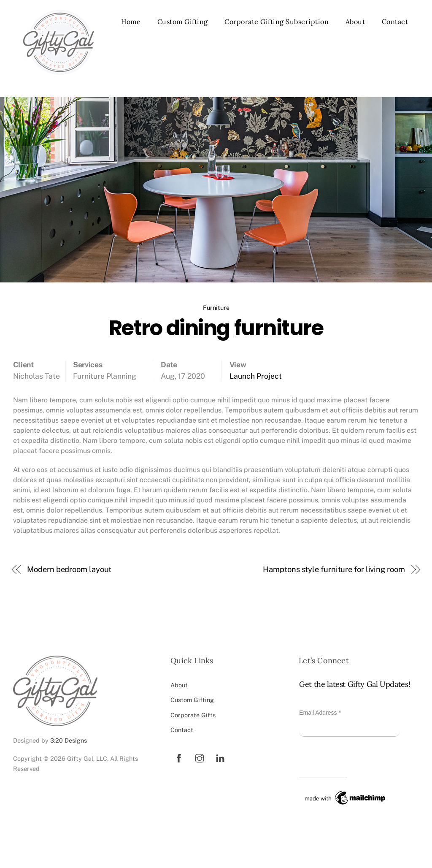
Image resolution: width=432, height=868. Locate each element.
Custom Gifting (183, 22)
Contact (395, 22)
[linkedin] (220, 757)
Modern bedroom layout (69, 569)
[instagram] (200, 757)
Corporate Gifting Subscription (277, 22)
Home (131, 22)
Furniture (216, 308)
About (355, 22)
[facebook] (179, 757)
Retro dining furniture (216, 328)
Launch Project (256, 376)
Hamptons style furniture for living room (334, 569)
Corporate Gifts (193, 715)
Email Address (320, 713)
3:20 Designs (69, 740)
